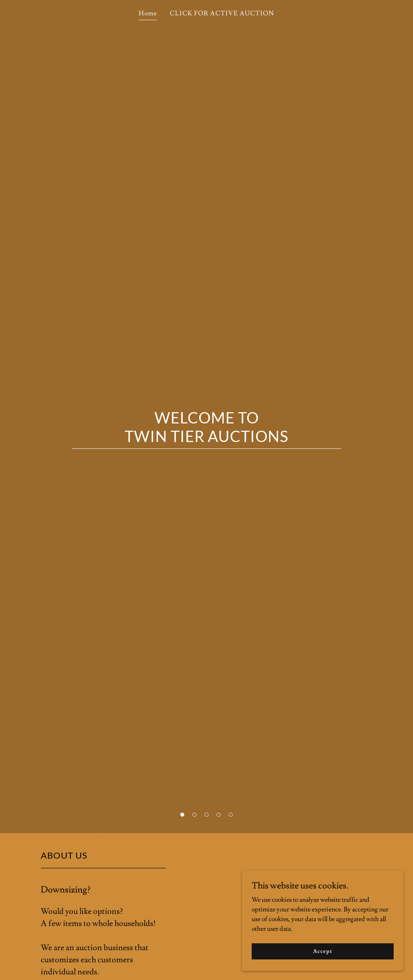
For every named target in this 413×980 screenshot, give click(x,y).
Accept (322, 951)
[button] (182, 815)
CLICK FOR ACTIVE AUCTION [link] (222, 13)
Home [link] (148, 13)
